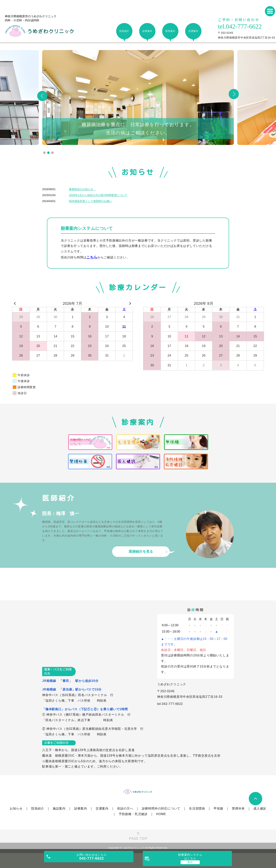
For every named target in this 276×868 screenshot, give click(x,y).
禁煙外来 (238, 808)
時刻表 (102, 701)
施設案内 (59, 808)
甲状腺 (219, 808)
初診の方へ (125, 808)
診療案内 (81, 808)
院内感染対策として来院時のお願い (90, 201)
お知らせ (16, 808)
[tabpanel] (138, 97)
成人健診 (260, 808)
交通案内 (102, 808)
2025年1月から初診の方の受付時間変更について (98, 195)
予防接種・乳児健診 (133, 814)
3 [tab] (52, 153)
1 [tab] (44, 153)
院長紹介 (38, 808)
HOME (161, 814)
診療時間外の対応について (161, 808)
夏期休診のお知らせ (82, 189)
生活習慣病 (197, 808)
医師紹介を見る (141, 552)
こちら (92, 257)
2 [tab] (48, 153)
